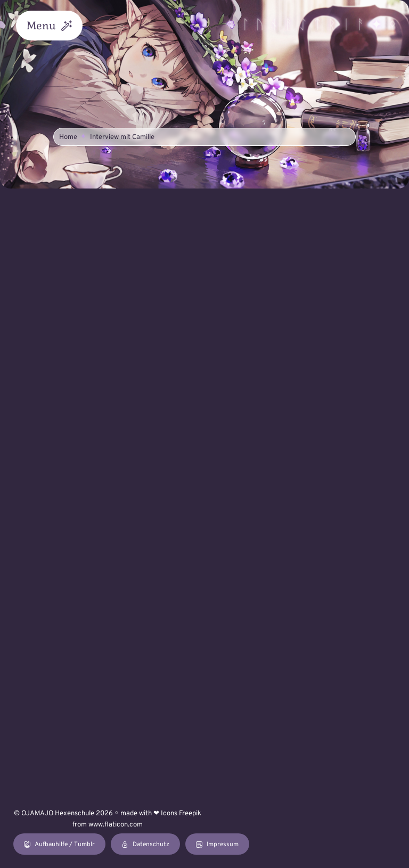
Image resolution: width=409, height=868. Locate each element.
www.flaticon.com (116, 825)
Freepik (190, 814)
